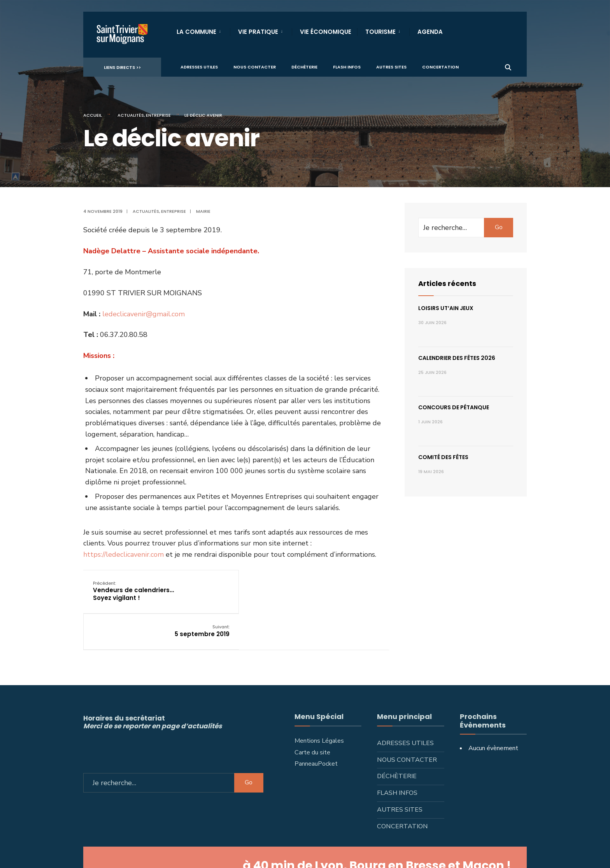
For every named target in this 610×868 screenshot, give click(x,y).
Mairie (203, 211)
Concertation (440, 67)
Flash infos (347, 67)
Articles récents (447, 283)
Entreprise (158, 115)
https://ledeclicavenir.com (124, 554)
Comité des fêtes (443, 457)
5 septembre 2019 (351, 587)
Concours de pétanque (454, 407)
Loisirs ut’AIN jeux (446, 308)
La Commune (196, 32)
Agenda (430, 32)
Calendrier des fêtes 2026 (457, 358)
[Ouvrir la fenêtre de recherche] (508, 66)
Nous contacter (255, 67)
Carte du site (312, 715)
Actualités (131, 115)
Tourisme (380, 32)
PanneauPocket (316, 727)
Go (499, 227)
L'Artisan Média (383, 852)
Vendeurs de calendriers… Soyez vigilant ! (133, 591)
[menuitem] (203, 30)
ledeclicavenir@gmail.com (144, 314)
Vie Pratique (258, 32)
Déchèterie (304, 67)
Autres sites (391, 67)
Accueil (93, 115)
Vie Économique (326, 32)
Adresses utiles (199, 67)
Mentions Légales (319, 704)
